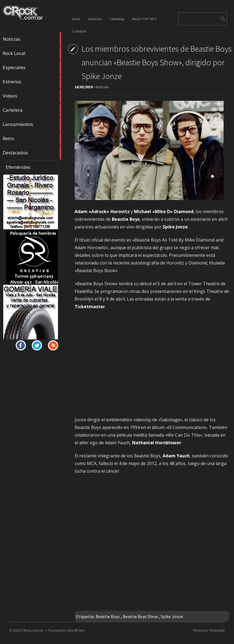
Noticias (32, 39)
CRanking (117, 19)
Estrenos (32, 82)
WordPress (76, 630)
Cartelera (32, 110)
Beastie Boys (108, 616)
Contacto (79, 31)
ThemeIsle (217, 630)
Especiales (32, 67)
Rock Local (32, 53)
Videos (32, 96)
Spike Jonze (172, 616)
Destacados (32, 153)
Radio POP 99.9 (144, 19)
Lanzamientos (32, 124)
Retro (32, 139)
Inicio (76, 19)
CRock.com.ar (32, 630)
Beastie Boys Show (140, 616)
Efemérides (18, 167)
